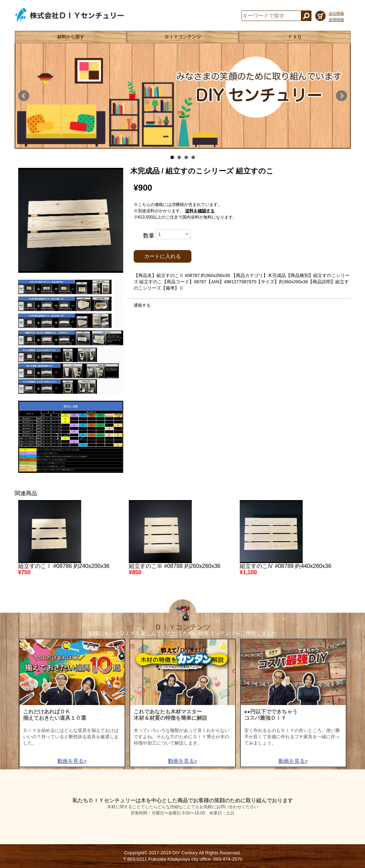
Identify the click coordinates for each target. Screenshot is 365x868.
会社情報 (336, 13)
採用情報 (336, 20)
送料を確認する (200, 211)
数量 (149, 236)
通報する (142, 305)
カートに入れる (163, 256)
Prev (24, 96)
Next (342, 96)
